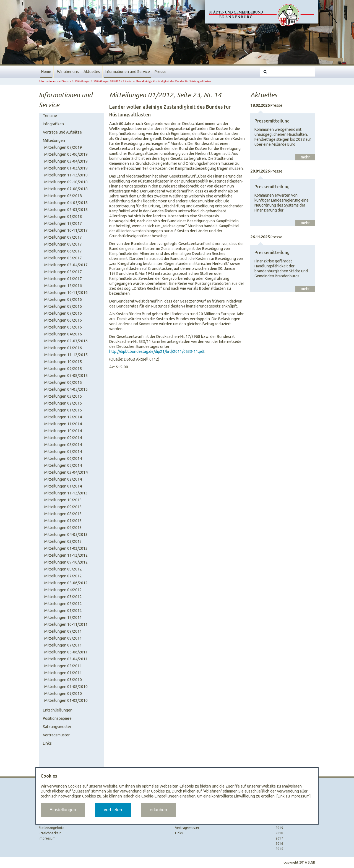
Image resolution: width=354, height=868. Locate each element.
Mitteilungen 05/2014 (63, 465)
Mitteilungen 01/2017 (63, 279)
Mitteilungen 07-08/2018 (66, 189)
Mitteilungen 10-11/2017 (66, 230)
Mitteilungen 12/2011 (63, 617)
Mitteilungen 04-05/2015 (66, 389)
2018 (279, 833)
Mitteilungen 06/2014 (63, 458)
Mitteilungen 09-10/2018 (66, 182)
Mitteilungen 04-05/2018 (66, 203)
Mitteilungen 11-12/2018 (66, 175)
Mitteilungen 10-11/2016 (66, 293)
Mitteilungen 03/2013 (63, 541)
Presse (161, 72)
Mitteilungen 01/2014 (63, 486)
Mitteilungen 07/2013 (63, 521)
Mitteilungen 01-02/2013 (66, 548)
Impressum (47, 838)
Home (46, 72)
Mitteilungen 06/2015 (63, 382)
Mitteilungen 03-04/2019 (66, 161)
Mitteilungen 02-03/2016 (66, 341)
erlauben (158, 810)
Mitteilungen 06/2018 (63, 196)
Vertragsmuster (56, 735)
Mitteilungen (83, 81)
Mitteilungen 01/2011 (63, 673)
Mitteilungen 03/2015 (63, 396)
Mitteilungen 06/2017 (63, 251)
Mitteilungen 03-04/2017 (66, 265)
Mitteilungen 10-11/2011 (66, 624)
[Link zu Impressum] (293, 796)
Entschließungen (58, 710)
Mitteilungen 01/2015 (63, 410)
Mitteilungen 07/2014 (63, 452)
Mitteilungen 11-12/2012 (66, 555)
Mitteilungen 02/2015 (63, 403)
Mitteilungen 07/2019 (63, 147)
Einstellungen (63, 810)
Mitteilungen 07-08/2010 (66, 687)
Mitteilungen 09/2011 (63, 631)
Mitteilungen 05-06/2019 (66, 154)
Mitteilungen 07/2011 (63, 645)
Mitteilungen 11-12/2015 (66, 355)
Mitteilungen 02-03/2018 (66, 210)
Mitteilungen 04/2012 (63, 590)
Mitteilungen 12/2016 (63, 286)
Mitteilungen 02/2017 (63, 272)
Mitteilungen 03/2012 (63, 597)
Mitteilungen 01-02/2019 (66, 168)
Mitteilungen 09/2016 (63, 299)
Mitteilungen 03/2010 (63, 680)
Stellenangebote (52, 828)
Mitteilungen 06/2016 (63, 320)
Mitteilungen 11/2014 (63, 424)
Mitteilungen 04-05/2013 (66, 535)
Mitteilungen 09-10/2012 (66, 562)
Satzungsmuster (57, 727)
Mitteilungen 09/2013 (63, 507)
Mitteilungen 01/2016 (63, 348)
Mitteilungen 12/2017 (63, 223)
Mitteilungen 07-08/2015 (66, 376)
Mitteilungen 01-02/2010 (66, 700)
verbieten (113, 810)
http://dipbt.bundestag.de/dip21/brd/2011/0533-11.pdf (157, 351)
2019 (279, 828)
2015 (279, 849)
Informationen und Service (127, 72)
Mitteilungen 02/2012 (63, 604)
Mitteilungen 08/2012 (63, 569)
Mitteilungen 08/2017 (63, 244)
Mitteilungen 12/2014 (63, 417)
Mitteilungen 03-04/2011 (66, 659)
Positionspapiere (57, 718)
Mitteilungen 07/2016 (63, 313)
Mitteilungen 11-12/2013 (66, 493)
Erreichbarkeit (50, 833)
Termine (50, 116)
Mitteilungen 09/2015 (63, 369)
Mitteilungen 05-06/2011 (66, 652)
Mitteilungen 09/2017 (63, 237)
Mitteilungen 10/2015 (63, 362)
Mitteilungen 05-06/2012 (66, 583)
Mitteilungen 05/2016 (63, 327)
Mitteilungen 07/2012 (63, 576)
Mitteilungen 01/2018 (63, 217)
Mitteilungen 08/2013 (63, 514)
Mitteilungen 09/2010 (63, 694)
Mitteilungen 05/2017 (63, 258)
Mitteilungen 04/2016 (63, 334)
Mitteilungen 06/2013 (63, 528)
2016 (279, 844)
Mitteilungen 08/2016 (63, 306)
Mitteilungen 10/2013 (63, 500)
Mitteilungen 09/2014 (63, 438)
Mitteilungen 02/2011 (63, 666)
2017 (279, 838)
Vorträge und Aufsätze (62, 132)
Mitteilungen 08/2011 (63, 638)
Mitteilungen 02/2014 (63, 479)
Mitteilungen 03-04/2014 (66, 472)
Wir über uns (68, 72)
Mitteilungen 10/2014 (63, 431)
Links (47, 743)
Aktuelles (92, 72)
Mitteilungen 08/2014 (63, 445)
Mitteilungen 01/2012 (107, 81)
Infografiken (53, 124)
